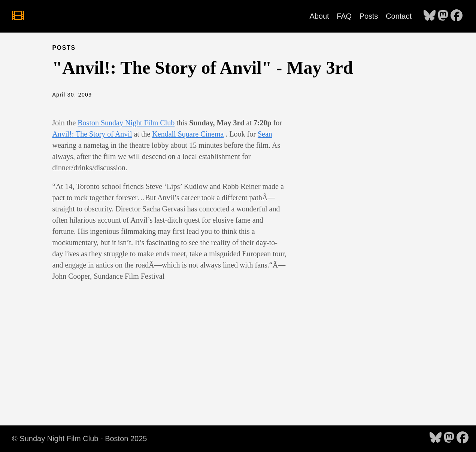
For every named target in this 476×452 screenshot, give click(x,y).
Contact (399, 16)
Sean (265, 134)
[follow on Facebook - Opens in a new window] (457, 16)
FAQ (344, 16)
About (319, 16)
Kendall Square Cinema (188, 134)
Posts (369, 16)
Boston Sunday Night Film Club (126, 123)
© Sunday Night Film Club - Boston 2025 (79, 439)
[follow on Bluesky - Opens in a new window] (430, 16)
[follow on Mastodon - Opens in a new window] (443, 16)
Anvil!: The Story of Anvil (92, 134)
